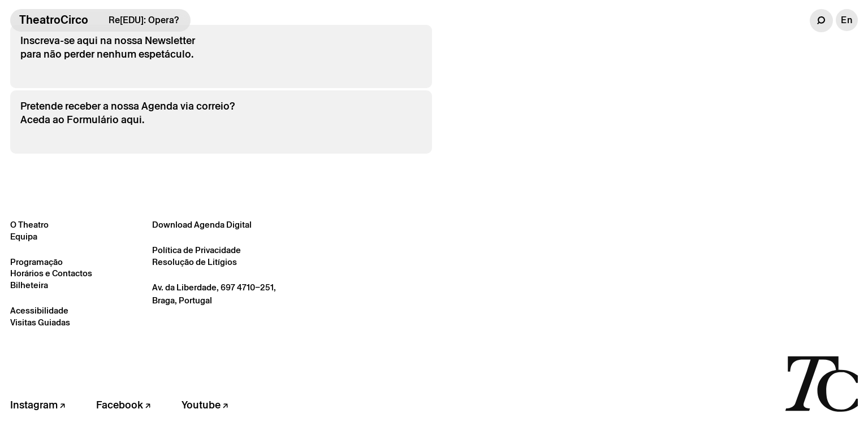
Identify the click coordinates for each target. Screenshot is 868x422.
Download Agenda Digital (202, 225)
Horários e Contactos (51, 273)
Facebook (123, 405)
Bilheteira (29, 285)
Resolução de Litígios (195, 262)
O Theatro (29, 225)
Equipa (24, 236)
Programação (36, 262)
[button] (821, 21)
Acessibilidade (39, 310)
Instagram (38, 405)
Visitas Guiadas (40, 322)
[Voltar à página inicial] (821, 383)
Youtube (205, 405)
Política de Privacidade (197, 250)
